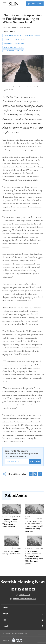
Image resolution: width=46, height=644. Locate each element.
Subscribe (35, 461)
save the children (33, 36)
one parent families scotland (15, 43)
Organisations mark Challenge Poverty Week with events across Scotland (10, 523)
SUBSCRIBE (35, 4)
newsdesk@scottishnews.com (25, 599)
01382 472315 (25, 595)
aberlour (8, 39)
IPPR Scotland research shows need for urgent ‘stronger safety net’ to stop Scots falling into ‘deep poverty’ (34, 558)
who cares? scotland (13, 47)
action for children (13, 36)
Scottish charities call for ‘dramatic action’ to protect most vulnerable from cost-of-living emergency (34, 526)
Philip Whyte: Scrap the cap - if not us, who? (12, 553)
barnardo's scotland (13, 51)
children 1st (20, 39)
